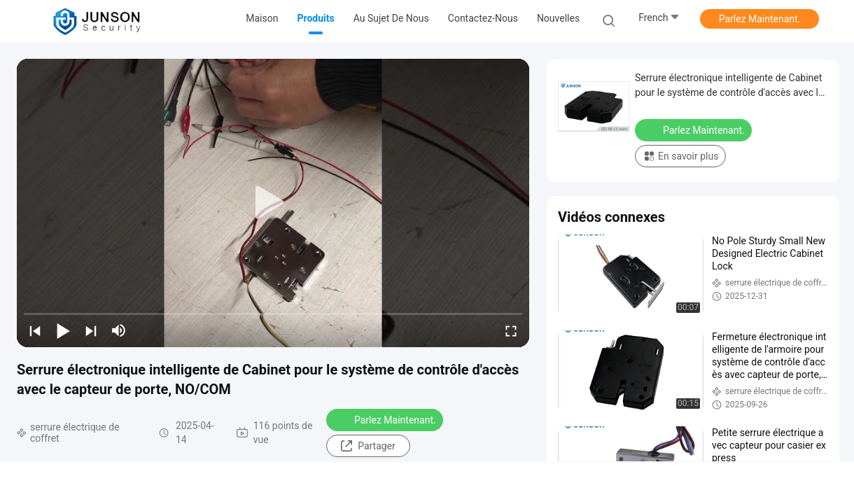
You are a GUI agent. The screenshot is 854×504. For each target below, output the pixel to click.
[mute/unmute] (119, 330)
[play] (273, 203)
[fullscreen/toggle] (511, 330)
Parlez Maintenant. (760, 19)
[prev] (35, 330)
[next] (91, 330)
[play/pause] (63, 330)
